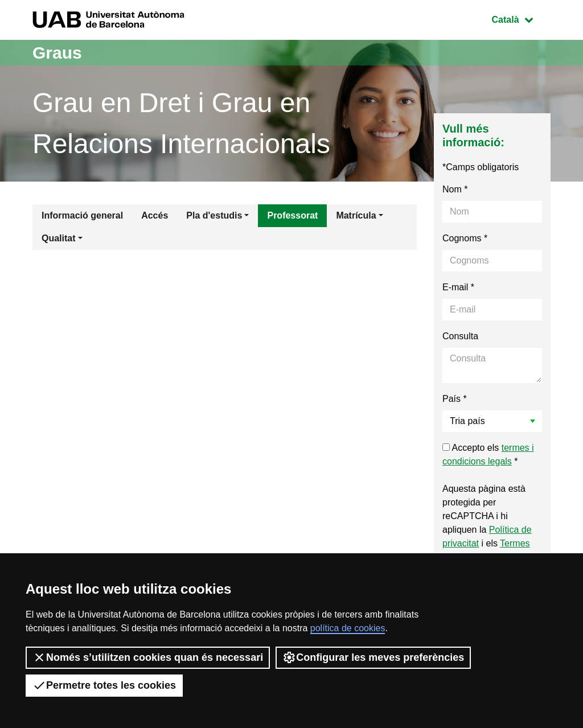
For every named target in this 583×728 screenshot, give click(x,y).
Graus (57, 53)
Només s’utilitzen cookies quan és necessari (148, 657)
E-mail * (458, 287)
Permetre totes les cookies (104, 685)
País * (455, 399)
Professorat (292, 215)
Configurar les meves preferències (373, 657)
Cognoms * (465, 238)
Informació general (82, 215)
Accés (155, 215)
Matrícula (356, 215)
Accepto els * (488, 455)
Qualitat (59, 238)
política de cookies (348, 628)
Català (521, 18)
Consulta (460, 336)
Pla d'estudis (214, 215)
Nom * (455, 189)
